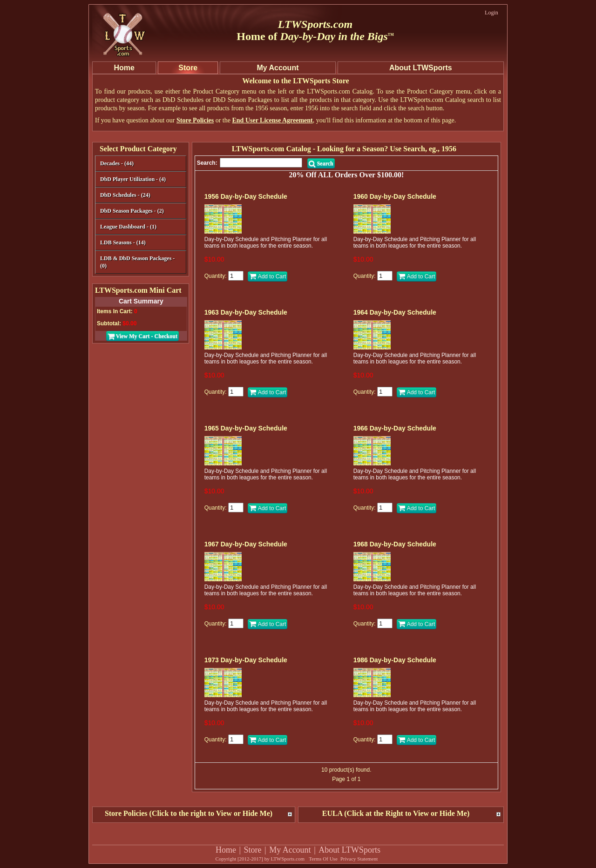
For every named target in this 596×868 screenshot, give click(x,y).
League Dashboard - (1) (128, 227)
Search (321, 163)
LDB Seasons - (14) (123, 242)
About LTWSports (349, 850)
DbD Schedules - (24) (139, 196)
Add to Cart (268, 276)
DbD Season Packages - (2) (132, 211)
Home (226, 850)
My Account (290, 850)
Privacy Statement (359, 859)
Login (491, 13)
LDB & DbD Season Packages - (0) (137, 262)
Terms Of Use (323, 859)
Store (253, 850)
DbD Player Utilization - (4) (133, 179)
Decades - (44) (139, 164)
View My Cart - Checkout (142, 336)
